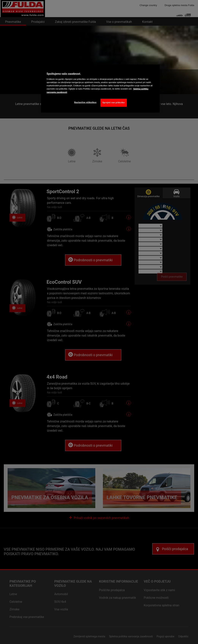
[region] (100, 89)
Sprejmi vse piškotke (114, 102)
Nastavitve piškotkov (85, 102)
